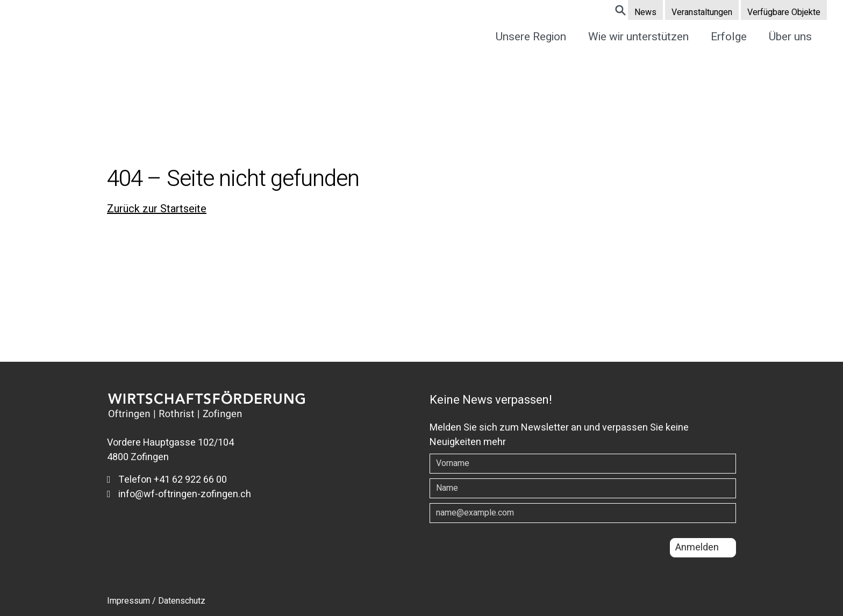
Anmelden (697, 547)
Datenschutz (182, 601)
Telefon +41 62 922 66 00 (167, 480)
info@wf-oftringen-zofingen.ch (179, 494)
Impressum (128, 601)
